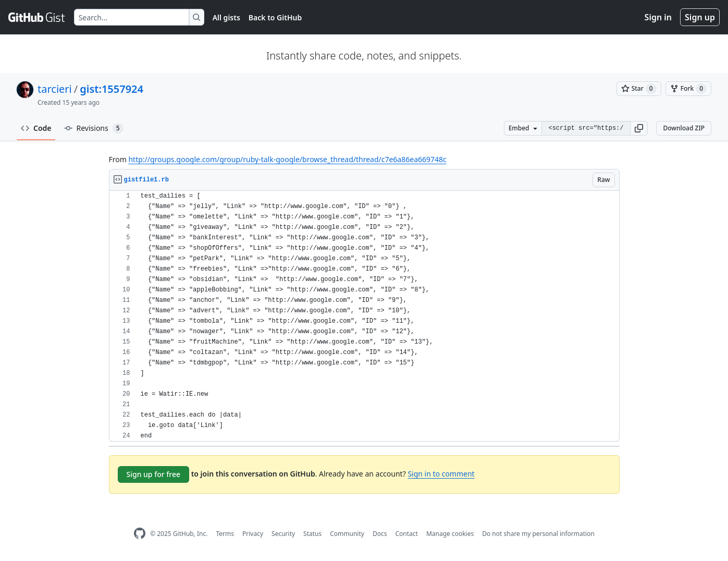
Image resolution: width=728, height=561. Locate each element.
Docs (380, 534)
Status (312, 534)
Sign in (658, 17)
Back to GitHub (275, 17)
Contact (406, 534)
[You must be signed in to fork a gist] (688, 89)
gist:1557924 (112, 89)
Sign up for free (154, 474)
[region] (364, 316)
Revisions (94, 128)
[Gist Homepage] (37, 17)
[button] (639, 128)
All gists (226, 17)
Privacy (253, 534)
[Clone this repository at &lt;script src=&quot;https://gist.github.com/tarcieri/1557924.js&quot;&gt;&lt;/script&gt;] (586, 128)
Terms (225, 534)
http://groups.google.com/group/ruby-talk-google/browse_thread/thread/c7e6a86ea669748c (287, 159)
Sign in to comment (441, 474)
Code (36, 128)
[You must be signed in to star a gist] (639, 89)
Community (347, 534)
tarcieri (55, 89)
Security (283, 534)
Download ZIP (684, 128)
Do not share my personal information (538, 534)
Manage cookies (450, 534)
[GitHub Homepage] (140, 534)
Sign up (700, 17)
